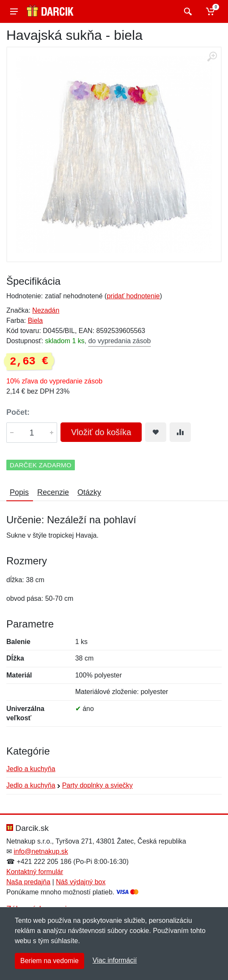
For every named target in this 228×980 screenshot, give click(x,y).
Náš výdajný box (81, 882)
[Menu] (14, 11)
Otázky (89, 492)
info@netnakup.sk (41, 851)
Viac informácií (115, 960)
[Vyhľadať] (187, 11)
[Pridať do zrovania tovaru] (180, 432)
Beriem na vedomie (49, 961)
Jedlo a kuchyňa (31, 769)
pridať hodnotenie (133, 296)
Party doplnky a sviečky (98, 785)
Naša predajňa (28, 882)
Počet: (18, 412)
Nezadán (46, 310)
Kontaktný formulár (35, 872)
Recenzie (53, 492)
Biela (36, 321)
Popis (19, 492)
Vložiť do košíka (101, 432)
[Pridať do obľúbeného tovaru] (156, 432)
